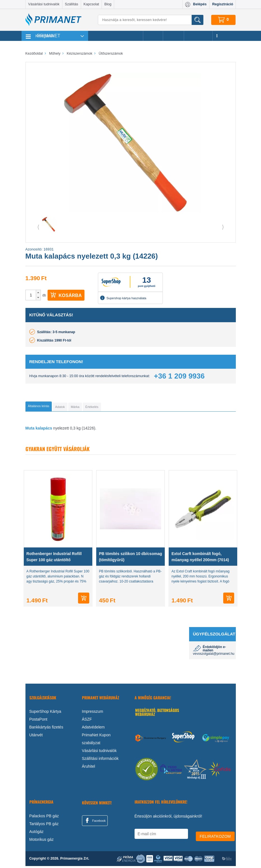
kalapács (44, 430)
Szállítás (72, 4)
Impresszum (93, 713)
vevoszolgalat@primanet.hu (214, 656)
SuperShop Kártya (45, 713)
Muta (30, 430)
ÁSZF (87, 721)
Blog (108, 4)
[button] (38, 293)
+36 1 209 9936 (179, 376)
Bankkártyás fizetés (46, 729)
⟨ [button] (38, 227)
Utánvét (36, 737)
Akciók (153, 36)
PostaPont (38, 721)
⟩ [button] (223, 227)
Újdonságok (198, 36)
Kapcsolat (91, 4)
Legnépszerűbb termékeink (116, 36)
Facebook (95, 822)
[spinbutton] (31, 295)
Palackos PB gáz (44, 818)
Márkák (173, 36)
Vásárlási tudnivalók (44, 4)
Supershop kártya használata (123, 298)
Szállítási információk (100, 760)
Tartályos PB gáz (44, 826)
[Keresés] (151, 20)
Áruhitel (89, 768)
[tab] (48, 407)
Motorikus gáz (42, 841)
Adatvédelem (93, 729)
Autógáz (37, 834)
